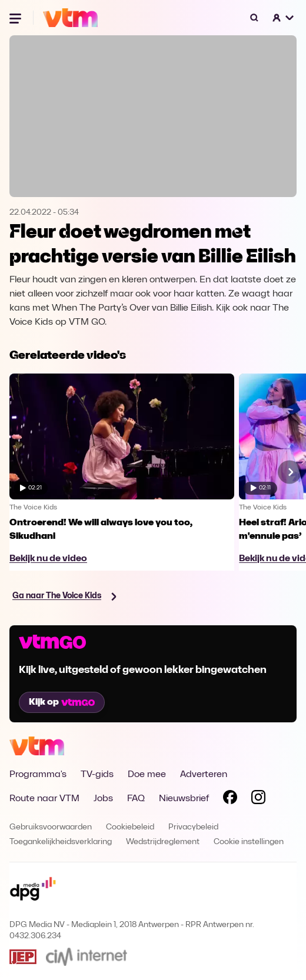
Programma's (38, 775)
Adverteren (204, 775)
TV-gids (97, 775)
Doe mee (147, 775)
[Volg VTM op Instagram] (258, 799)
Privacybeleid (193, 827)
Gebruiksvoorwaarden (51, 827)
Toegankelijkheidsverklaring (61, 842)
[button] (284, 18)
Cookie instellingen (249, 842)
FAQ (136, 799)
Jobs (103, 799)
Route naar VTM (44, 799)
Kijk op (62, 702)
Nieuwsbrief (184, 799)
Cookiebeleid (130, 827)
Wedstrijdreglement (163, 842)
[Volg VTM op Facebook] (230, 799)
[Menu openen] (16, 18)
